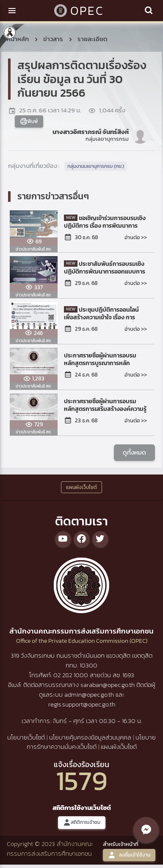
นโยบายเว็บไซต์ (26, 737)
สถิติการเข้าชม (82, 822)
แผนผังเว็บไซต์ (119, 747)
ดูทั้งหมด (134, 452)
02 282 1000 (72, 675)
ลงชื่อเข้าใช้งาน (129, 855)
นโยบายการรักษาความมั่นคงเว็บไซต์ (91, 742)
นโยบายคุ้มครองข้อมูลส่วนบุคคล (90, 737)
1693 (128, 675)
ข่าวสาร (53, 39)
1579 (82, 780)
